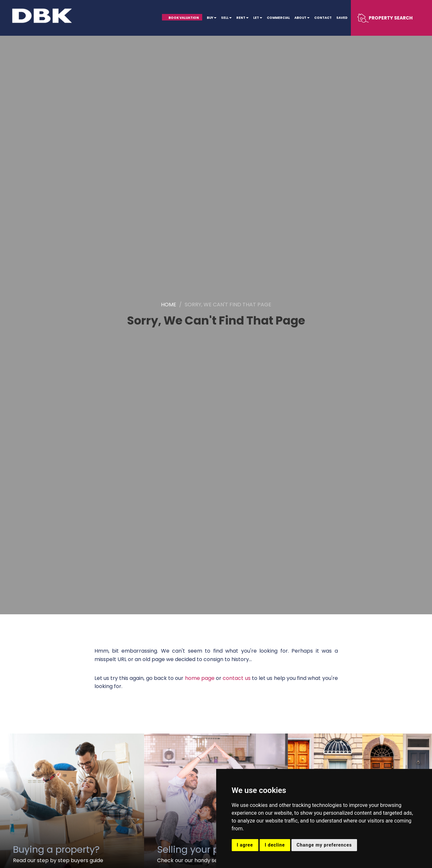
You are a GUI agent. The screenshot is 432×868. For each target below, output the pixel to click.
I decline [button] (275, 845)
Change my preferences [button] (324, 845)
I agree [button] (245, 845)
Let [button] (258, 18)
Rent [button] (242, 18)
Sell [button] (226, 18)
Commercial (278, 18)
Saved (342, 18)
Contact (323, 18)
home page (200, 678)
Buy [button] (212, 18)
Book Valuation (184, 18)
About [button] (302, 18)
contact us (236, 678)
